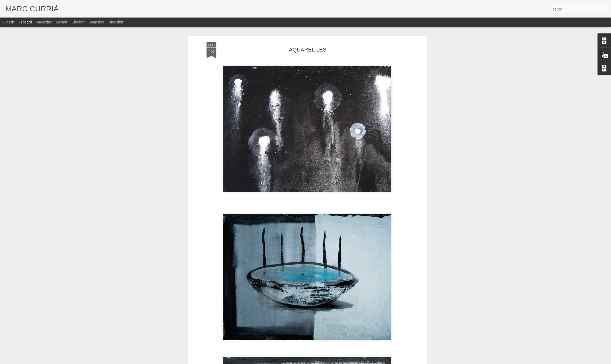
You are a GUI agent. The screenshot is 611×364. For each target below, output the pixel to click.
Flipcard (25, 22)
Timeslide (116, 22)
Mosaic (62, 22)
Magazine (44, 22)
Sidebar (78, 22)
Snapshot (96, 22)
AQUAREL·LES (308, 50)
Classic (9, 22)
